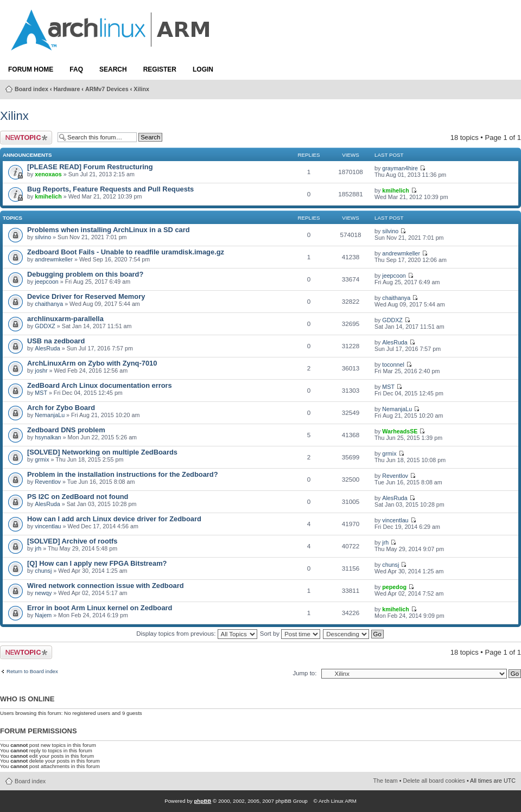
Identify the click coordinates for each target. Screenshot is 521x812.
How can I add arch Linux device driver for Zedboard (114, 519)
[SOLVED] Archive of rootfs (72, 541)
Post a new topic (26, 138)
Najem (43, 615)
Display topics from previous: (196, 634)
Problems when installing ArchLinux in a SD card (109, 230)
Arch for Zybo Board (61, 408)
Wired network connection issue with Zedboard (106, 586)
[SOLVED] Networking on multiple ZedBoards (102, 452)
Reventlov (48, 482)
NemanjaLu (50, 415)
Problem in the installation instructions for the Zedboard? (123, 474)
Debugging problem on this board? (85, 274)
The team (386, 781)
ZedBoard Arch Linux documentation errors (100, 385)
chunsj (43, 571)
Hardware (67, 89)
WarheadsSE (400, 431)
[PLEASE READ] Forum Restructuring (90, 167)
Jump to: (304, 673)
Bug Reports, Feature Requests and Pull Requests (110, 189)
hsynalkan (48, 437)
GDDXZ (45, 326)
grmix (42, 459)
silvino (43, 237)
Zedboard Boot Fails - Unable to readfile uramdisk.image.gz (126, 252)
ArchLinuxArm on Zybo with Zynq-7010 (92, 363)
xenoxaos (48, 174)
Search (113, 69)
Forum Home (31, 69)
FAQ (76, 69)
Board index (31, 89)
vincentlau (48, 526)
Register (160, 69)
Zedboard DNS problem (66, 430)
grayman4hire (400, 168)
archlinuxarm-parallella (65, 319)
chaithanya (49, 304)
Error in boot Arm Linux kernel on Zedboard (100, 608)
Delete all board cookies (434, 781)
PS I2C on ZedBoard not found (78, 497)
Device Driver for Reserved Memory (86, 296)
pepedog (394, 587)
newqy (43, 593)
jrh (38, 548)
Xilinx (141, 89)
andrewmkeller (54, 259)
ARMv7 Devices (107, 89)
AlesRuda (47, 348)
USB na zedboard (56, 341)
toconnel (393, 365)
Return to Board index (32, 672)
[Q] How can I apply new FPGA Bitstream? (97, 563)
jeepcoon (47, 282)
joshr (41, 370)
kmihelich (48, 196)
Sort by (290, 634)
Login (203, 69)
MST (41, 393)
